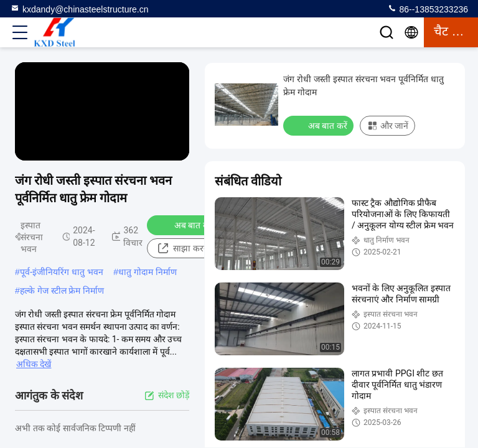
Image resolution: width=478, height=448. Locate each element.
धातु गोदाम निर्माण (148, 272)
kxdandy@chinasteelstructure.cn (79, 9)
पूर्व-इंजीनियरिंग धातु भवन (62, 272)
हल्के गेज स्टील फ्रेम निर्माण (62, 291)
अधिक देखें (34, 364)
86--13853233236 (428, 9)
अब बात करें (186, 225)
